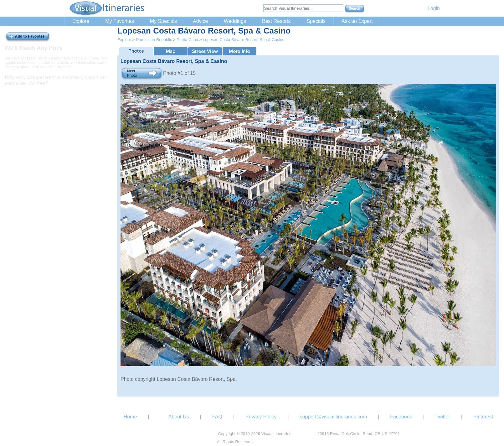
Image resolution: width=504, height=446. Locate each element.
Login (434, 8)
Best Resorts (276, 21)
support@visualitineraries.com (334, 417)
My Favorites (120, 21)
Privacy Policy (261, 417)
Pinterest (483, 417)
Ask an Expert (357, 21)
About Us (179, 417)
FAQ (217, 417)
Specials (316, 21)
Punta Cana (187, 40)
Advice (200, 21)
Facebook (401, 417)
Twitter (443, 417)
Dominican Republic (154, 40)
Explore (81, 21)
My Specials (163, 21)
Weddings (235, 21)
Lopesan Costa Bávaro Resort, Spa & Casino (244, 40)
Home (130, 417)
